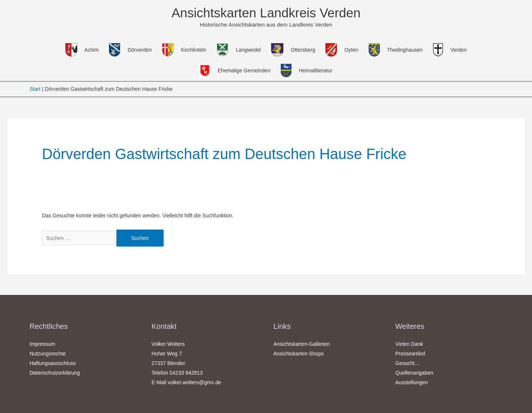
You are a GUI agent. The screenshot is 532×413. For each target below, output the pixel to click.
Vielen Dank (409, 344)
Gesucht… (407, 363)
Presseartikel (410, 354)
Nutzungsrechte (48, 354)
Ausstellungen (412, 382)
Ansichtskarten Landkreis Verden (266, 13)
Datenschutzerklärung (55, 373)
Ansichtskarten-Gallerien (302, 344)
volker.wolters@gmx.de (195, 382)
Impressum (42, 344)
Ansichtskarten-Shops (299, 354)
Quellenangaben (414, 373)
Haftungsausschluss (53, 363)
